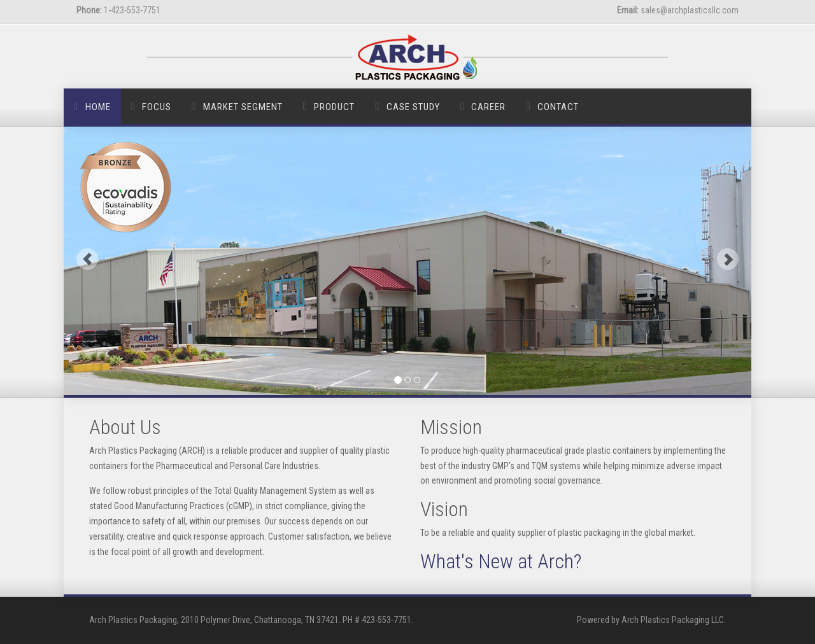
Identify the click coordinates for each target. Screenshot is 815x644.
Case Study (413, 107)
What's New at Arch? (501, 561)
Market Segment (243, 107)
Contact (558, 107)
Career (488, 107)
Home (98, 107)
